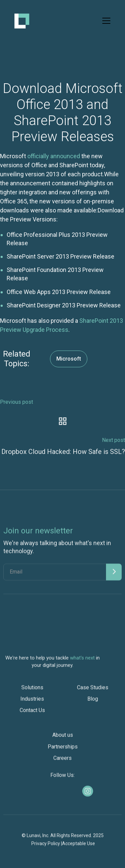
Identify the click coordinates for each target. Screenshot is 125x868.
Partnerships (63, 750)
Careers (62, 761)
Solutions (32, 691)
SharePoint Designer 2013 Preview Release (64, 305)
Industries (32, 702)
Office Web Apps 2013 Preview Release (59, 292)
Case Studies (93, 691)
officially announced (54, 156)
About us (63, 738)
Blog (93, 702)
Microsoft (69, 359)
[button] (105, 21)
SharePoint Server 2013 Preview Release (60, 256)
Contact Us (32, 714)
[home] (22, 21)
